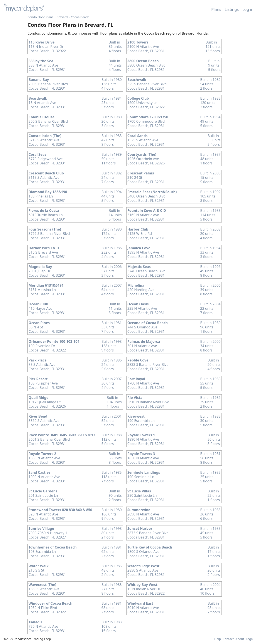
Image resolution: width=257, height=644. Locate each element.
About (240, 639)
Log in (248, 9)
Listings (232, 9)
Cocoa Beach (80, 17)
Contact (228, 639)
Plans (216, 9)
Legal (250, 639)
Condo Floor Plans (40, 17)
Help (218, 639)
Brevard (62, 17)
